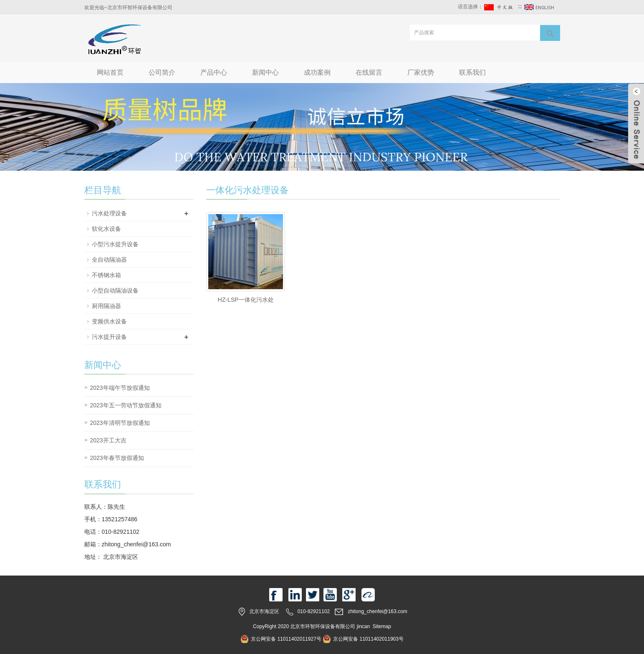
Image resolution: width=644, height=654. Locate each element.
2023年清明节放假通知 (120, 423)
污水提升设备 (109, 337)
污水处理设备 (109, 213)
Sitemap (382, 626)
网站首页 (110, 72)
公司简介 (162, 72)
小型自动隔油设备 (115, 290)
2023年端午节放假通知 (120, 388)
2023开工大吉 (108, 440)
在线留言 (369, 72)
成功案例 (317, 72)
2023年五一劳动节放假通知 (126, 405)
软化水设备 (106, 229)
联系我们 (472, 72)
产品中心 (214, 72)
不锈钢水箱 (106, 275)
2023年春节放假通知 (117, 458)
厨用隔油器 (106, 306)
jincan (363, 626)
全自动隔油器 (109, 260)
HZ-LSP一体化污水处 (246, 300)
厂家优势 (421, 72)
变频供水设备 (109, 321)
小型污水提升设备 (115, 244)
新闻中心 (265, 72)
